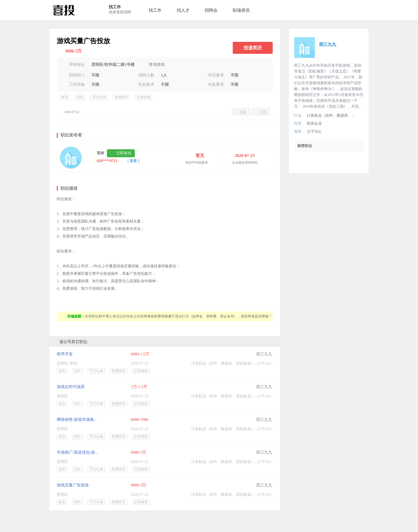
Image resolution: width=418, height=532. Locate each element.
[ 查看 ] (133, 161)
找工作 (155, 10)
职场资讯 (241, 10)
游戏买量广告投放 (73, 485)
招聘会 (211, 10)
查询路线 (157, 65)
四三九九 (264, 354)
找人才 (183, 10)
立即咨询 (124, 153)
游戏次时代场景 (71, 387)
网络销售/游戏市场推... (77, 420)
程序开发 (65, 354)
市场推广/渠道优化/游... (77, 452)
